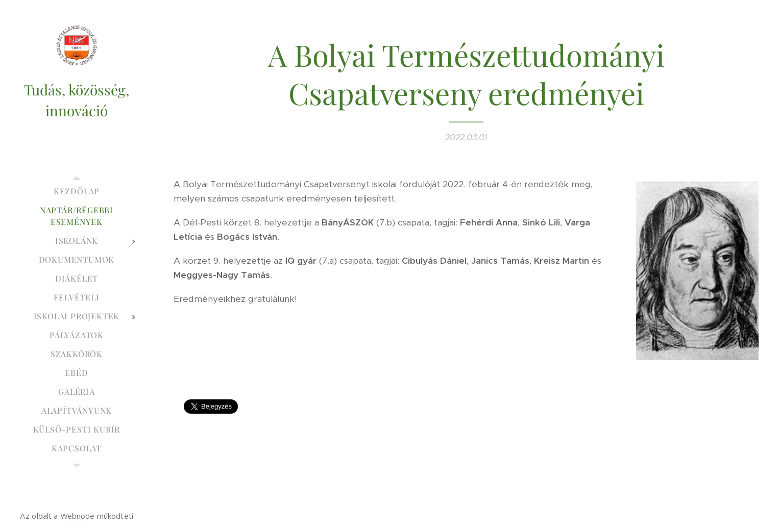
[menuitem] (77, 191)
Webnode (78, 516)
